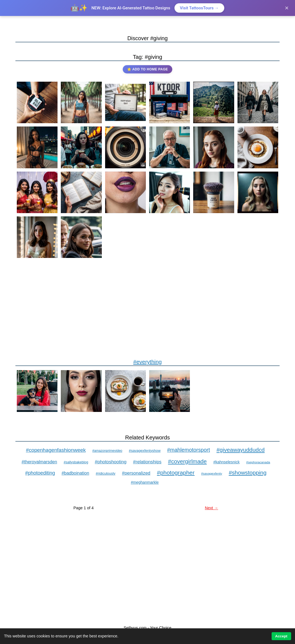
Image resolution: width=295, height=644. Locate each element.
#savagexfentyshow (145, 451)
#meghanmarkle (145, 482)
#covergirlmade (188, 461)
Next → (212, 508)
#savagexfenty (212, 474)
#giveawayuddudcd (241, 450)
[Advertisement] (147, 309)
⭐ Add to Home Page (147, 69)
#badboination (75, 473)
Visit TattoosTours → (199, 8)
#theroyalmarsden (39, 462)
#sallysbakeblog (76, 462)
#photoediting (40, 473)
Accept (281, 636)
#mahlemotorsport (188, 450)
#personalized (136, 473)
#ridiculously (106, 473)
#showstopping (248, 473)
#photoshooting (111, 462)
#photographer (176, 473)
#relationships (147, 462)
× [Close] (287, 8)
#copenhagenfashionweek (56, 450)
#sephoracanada (258, 462)
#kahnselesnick (226, 462)
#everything (147, 362)
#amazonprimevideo (107, 451)
